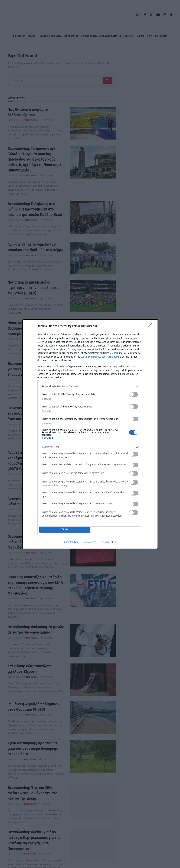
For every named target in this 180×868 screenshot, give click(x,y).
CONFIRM (65, 529)
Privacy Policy (109, 542)
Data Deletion (71, 542)
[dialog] (90, 434)
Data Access (90, 542)
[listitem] (90, 387)
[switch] (134, 394)
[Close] (151, 326)
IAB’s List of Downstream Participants (100, 357)
